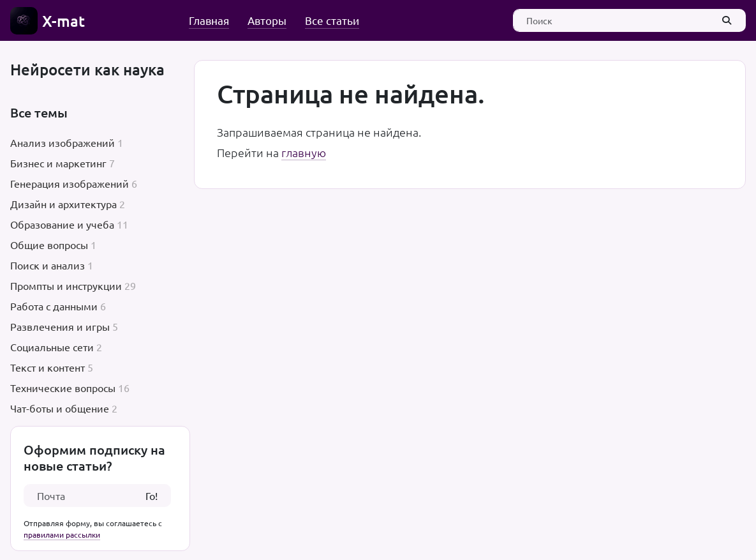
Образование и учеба (62, 224)
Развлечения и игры (60, 326)
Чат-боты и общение (60, 408)
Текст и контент (48, 367)
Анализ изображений (63, 142)
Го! (152, 496)
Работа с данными (54, 306)
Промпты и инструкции (66, 285)
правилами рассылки (62, 534)
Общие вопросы (49, 245)
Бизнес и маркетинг (58, 163)
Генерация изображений (70, 183)
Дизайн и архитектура (63, 204)
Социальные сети (52, 347)
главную (304, 152)
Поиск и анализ (48, 265)
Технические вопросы (63, 388)
